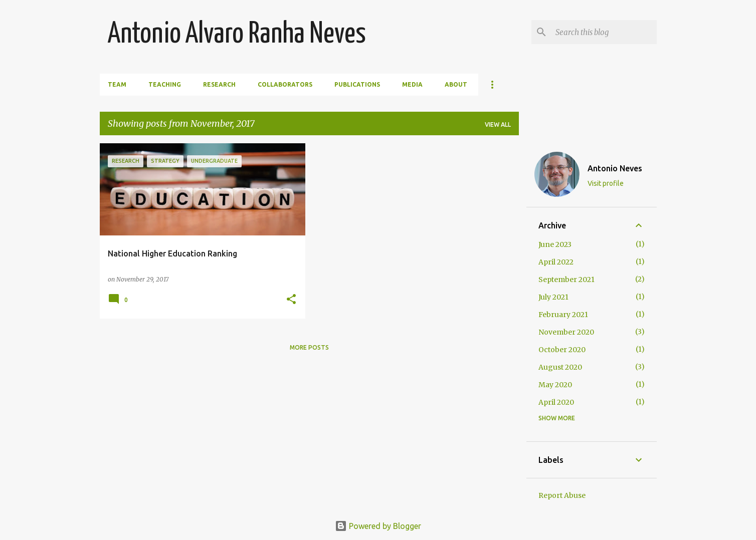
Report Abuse (562, 495)
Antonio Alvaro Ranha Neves (237, 35)
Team (117, 84)
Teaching (165, 84)
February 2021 (563, 315)
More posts (309, 347)
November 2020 (566, 332)
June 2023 (555, 244)
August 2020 (560, 367)
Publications (357, 84)
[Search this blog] (604, 32)
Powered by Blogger (378, 526)
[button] (291, 300)
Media (412, 84)
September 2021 (566, 280)
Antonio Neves (615, 168)
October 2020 (562, 350)
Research (219, 84)
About (456, 84)
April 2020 (556, 402)
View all (498, 124)
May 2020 (555, 385)
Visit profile (606, 183)
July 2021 (553, 297)
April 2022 (556, 262)
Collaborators (285, 84)
